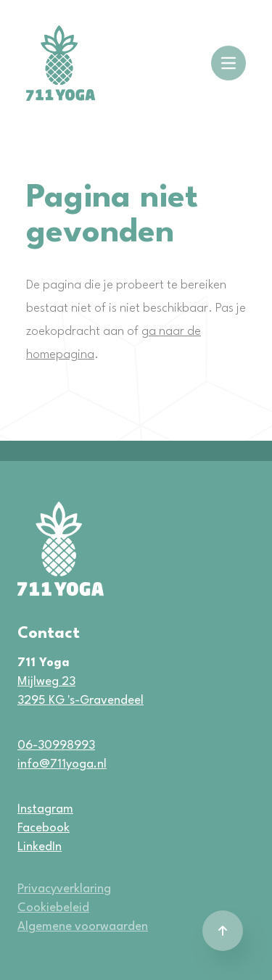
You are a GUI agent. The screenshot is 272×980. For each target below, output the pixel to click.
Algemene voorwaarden (83, 927)
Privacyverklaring (64, 889)
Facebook (44, 828)
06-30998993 (56, 746)
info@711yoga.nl (62, 764)
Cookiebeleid (53, 908)
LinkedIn (40, 847)
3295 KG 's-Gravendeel (81, 701)
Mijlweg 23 (46, 682)
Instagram (45, 809)
